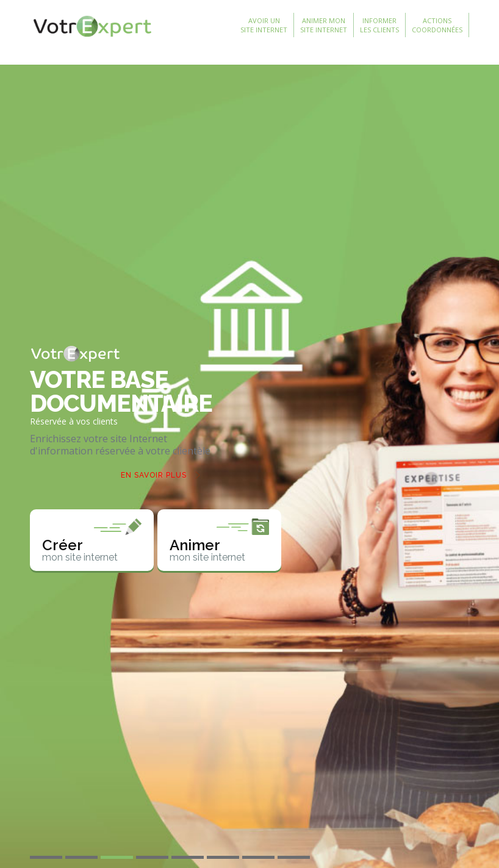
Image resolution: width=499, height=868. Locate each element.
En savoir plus (154, 475)
